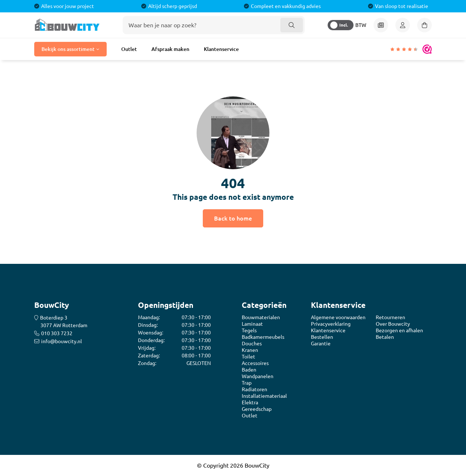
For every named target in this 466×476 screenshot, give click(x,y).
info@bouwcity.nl (62, 341)
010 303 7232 (57, 333)
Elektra (250, 402)
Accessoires (255, 363)
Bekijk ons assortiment (68, 49)
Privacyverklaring (331, 324)
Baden (249, 370)
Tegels (249, 330)
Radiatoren (254, 389)
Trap (247, 383)
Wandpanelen (258, 376)
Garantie (321, 344)
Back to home (233, 218)
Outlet (129, 49)
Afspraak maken (170, 49)
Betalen (385, 337)
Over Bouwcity (393, 324)
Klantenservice (221, 49)
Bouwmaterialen (261, 317)
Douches (252, 344)
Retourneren (390, 317)
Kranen (250, 350)
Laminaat (252, 324)
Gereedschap (257, 409)
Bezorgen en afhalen (399, 330)
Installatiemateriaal (264, 396)
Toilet (248, 357)
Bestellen (322, 337)
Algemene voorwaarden (338, 317)
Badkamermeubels (263, 337)
